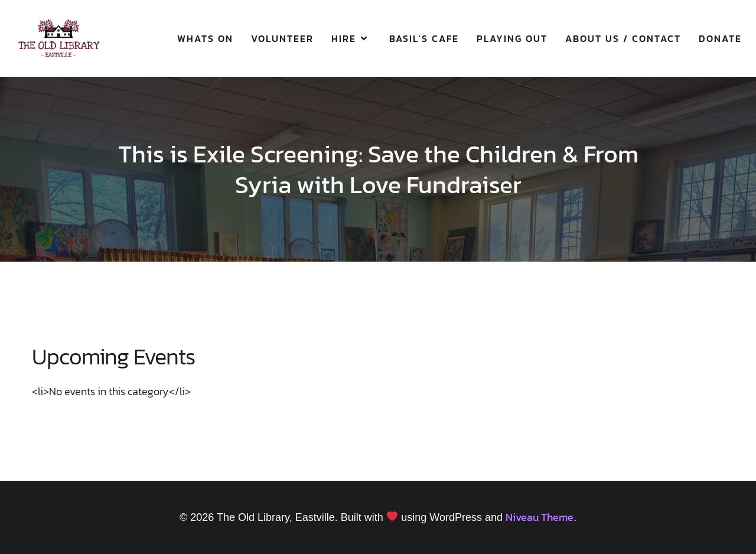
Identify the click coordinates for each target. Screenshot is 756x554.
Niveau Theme (540, 517)
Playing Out (512, 38)
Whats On (205, 38)
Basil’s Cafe (424, 38)
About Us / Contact (623, 38)
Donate (720, 38)
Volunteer (282, 38)
